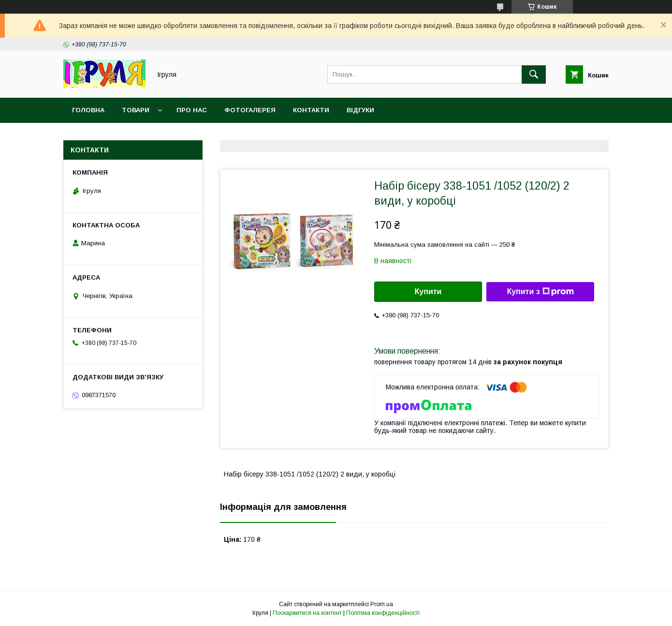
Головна (88, 110)
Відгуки (360, 110)
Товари (136, 110)
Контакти (311, 110)
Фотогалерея (250, 110)
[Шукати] (534, 75)
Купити (428, 291)
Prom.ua (382, 604)
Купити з (540, 292)
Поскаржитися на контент (307, 613)
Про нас (192, 110)
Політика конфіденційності (383, 613)
